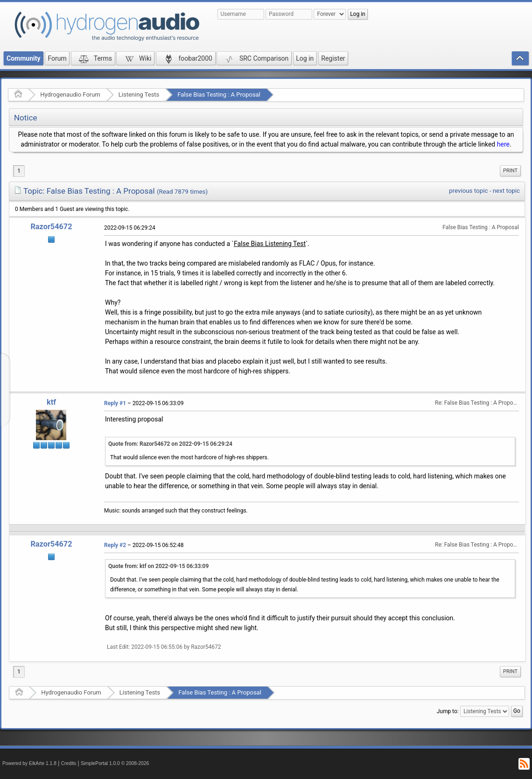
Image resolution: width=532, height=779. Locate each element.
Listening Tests (139, 95)
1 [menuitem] (19, 171)
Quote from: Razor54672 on (170, 444)
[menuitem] (510, 171)
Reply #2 (115, 545)
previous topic (468, 191)
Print (510, 171)
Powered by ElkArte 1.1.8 (29, 763)
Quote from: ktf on (158, 566)
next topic (506, 191)
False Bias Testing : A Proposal (219, 95)
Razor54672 (51, 227)
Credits (69, 763)
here (503, 144)
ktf (51, 402)
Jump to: (448, 711)
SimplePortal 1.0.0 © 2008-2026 (115, 763)
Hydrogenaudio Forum (70, 95)
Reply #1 (115, 403)
